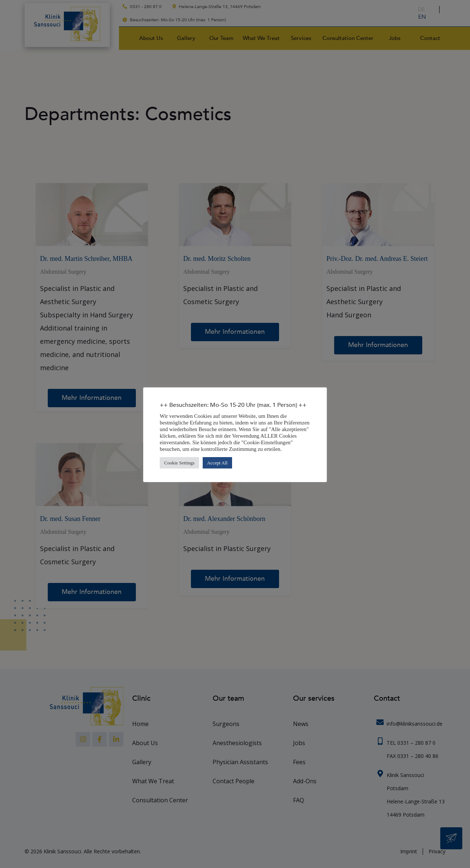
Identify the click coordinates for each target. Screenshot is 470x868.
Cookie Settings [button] (179, 463)
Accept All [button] (217, 463)
